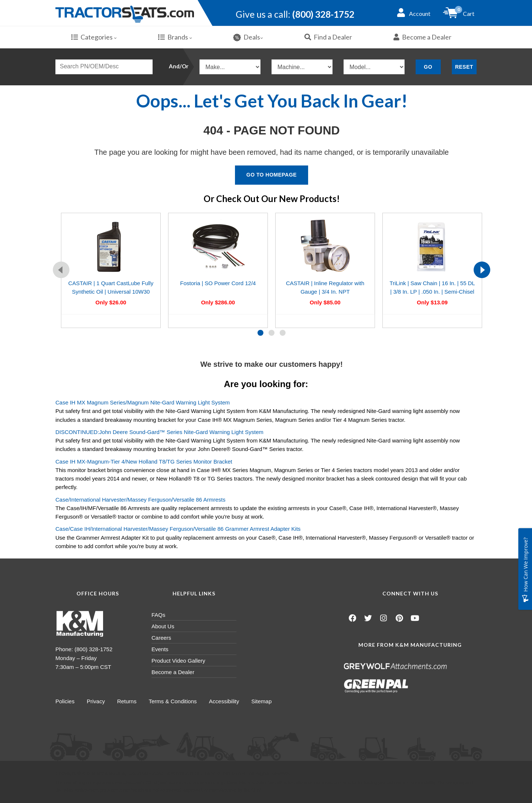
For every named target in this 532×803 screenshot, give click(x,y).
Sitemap (265, 702)
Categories (94, 37)
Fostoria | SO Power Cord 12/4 (218, 283)
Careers (161, 638)
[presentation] (61, 270)
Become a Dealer (422, 37)
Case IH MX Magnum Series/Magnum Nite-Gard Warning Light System (143, 403)
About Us (163, 627)
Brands (175, 37)
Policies (65, 702)
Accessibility (227, 702)
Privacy (97, 702)
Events (160, 650)
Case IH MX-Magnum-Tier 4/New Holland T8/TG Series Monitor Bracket (144, 462)
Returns (128, 702)
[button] (260, 333)
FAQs (158, 615)
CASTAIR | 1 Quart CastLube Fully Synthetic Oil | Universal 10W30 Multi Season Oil (111, 292)
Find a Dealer (328, 37)
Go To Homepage (272, 175)
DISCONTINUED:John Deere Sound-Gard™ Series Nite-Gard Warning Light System (159, 432)
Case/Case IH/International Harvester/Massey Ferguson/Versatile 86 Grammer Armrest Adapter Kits (178, 529)
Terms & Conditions (175, 702)
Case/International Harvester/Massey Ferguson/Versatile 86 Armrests (140, 500)
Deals (248, 37)
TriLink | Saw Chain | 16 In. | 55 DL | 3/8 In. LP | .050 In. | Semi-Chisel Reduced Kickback (432, 292)
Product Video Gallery (178, 661)
